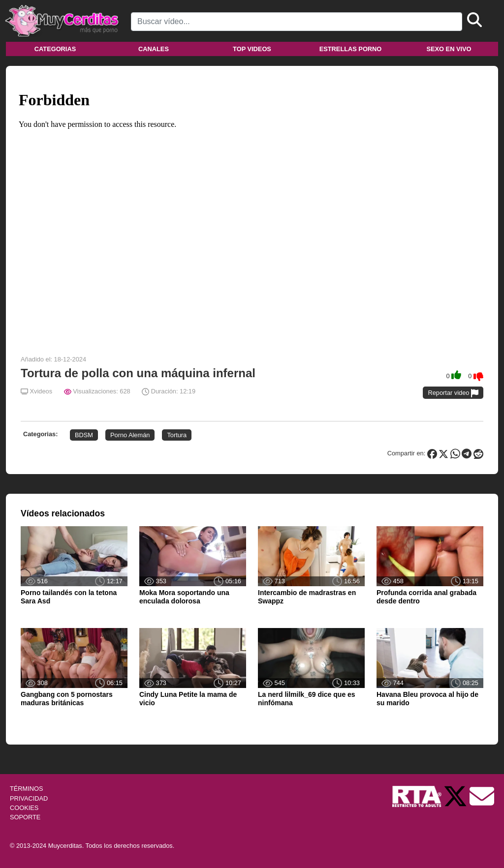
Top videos (252, 49)
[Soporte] (482, 796)
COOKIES (24, 808)
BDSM (84, 435)
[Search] (297, 22)
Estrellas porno (351, 49)
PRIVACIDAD (29, 798)
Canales (154, 49)
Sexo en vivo (449, 49)
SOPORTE (25, 817)
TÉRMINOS (27, 789)
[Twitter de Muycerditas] (456, 796)
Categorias (55, 49)
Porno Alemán (130, 435)
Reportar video (453, 393)
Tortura (177, 435)
